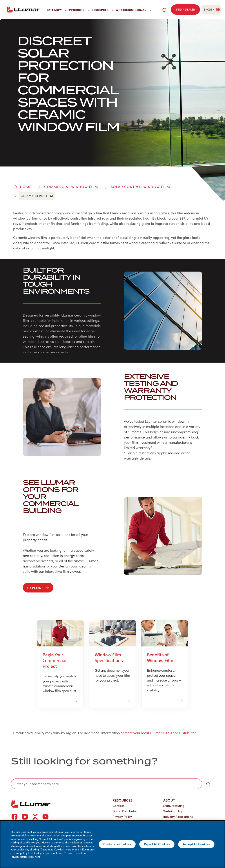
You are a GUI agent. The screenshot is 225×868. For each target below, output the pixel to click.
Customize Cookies (117, 844)
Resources (122, 800)
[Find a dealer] (185, 10)
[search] (165, 10)
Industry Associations (178, 817)
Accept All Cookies (196, 844)
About (169, 800)
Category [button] (57, 10)
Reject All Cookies (157, 844)
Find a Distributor (125, 811)
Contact (118, 806)
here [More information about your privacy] (38, 857)
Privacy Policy (122, 817)
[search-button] (208, 784)
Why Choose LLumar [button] (134, 10)
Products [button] (79, 10)
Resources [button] (103, 10)
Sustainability (173, 811)
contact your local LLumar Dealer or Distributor (158, 733)
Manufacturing (174, 806)
